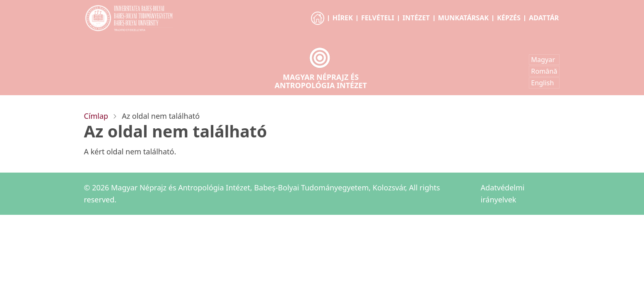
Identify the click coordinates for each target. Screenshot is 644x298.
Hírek (343, 18)
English (542, 83)
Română (544, 71)
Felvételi (378, 18)
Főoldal (318, 26)
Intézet (416, 18)
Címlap (96, 116)
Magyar (543, 60)
